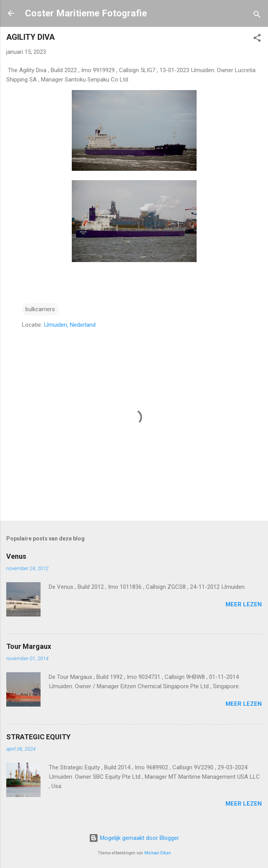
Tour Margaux (29, 646)
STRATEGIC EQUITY (38, 737)
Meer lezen (244, 604)
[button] (257, 39)
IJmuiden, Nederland (70, 325)
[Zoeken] (257, 16)
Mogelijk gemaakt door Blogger (134, 838)
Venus (16, 556)
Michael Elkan (158, 853)
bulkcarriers (40, 309)
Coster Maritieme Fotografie (86, 13)
